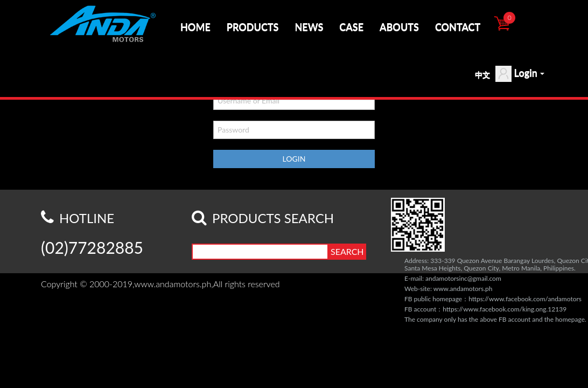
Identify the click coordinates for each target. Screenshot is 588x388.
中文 (482, 75)
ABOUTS (399, 27)
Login (520, 74)
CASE (351, 27)
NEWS (309, 27)
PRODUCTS (253, 27)
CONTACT (458, 27)
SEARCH (347, 251)
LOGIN (294, 159)
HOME (195, 27)
